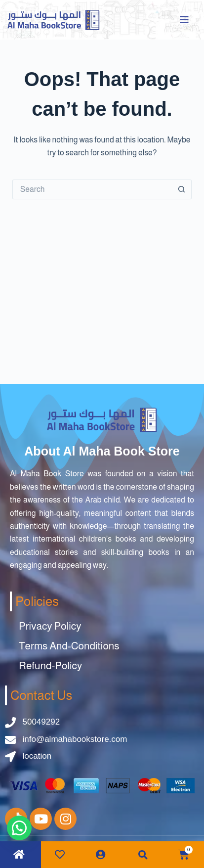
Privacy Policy (50, 626)
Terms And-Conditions (69, 646)
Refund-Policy (50, 665)
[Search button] (182, 189)
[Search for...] (92, 189)
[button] (143, 855)
